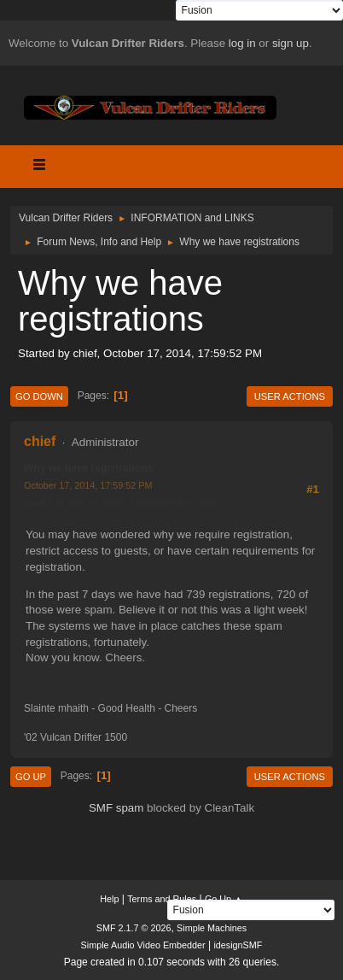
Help (109, 899)
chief (40, 441)
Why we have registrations (88, 468)
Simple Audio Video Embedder (143, 945)
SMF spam (116, 808)
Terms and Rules (162, 899)
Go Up (31, 777)
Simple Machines (212, 928)
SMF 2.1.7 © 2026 (134, 928)
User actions (290, 396)
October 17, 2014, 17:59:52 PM (88, 485)
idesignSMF (238, 945)
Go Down (39, 396)
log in (242, 43)
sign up (291, 43)
